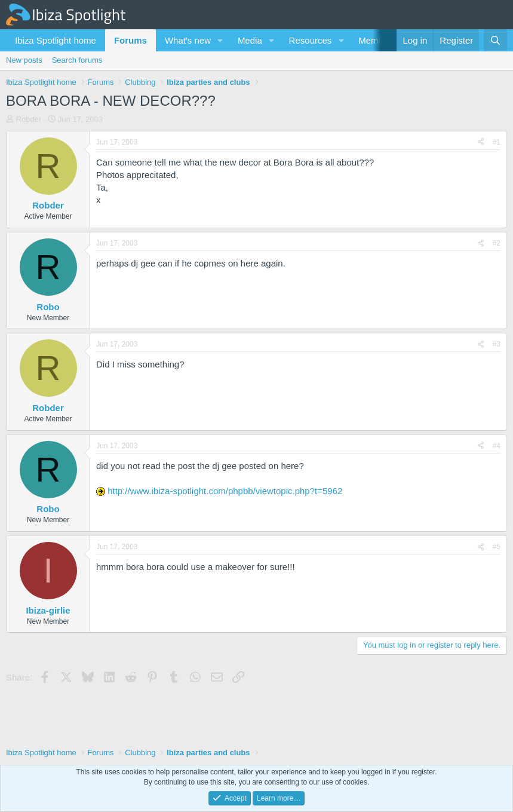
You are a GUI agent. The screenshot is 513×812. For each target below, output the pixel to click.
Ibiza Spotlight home (56, 40)
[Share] (481, 143)
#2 (497, 243)
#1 (497, 142)
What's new (188, 40)
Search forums (77, 60)
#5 (497, 547)
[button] (220, 40)
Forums (130, 40)
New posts (24, 60)
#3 (497, 344)
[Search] (495, 40)
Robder (29, 119)
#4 (497, 446)
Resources (311, 40)
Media (250, 40)
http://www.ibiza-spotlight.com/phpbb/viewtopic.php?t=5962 (225, 491)
